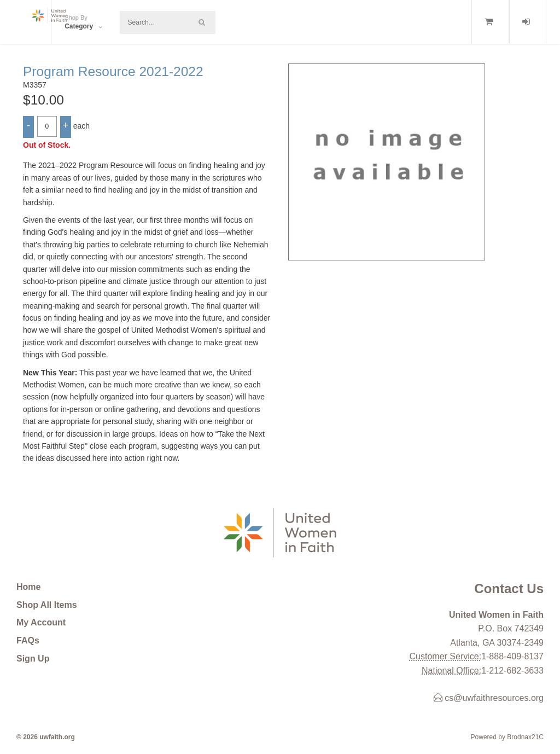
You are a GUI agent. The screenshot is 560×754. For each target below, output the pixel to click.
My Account (41, 622)
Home (28, 587)
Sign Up (33, 659)
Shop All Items (47, 605)
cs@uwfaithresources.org (489, 698)
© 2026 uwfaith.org (46, 737)
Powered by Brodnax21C (507, 737)
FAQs (28, 640)
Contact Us (509, 588)
